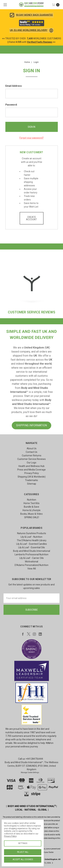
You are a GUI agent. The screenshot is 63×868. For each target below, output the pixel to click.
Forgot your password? (32, 138)
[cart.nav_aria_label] (57, 5)
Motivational (32, 562)
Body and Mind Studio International (32, 551)
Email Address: (14, 86)
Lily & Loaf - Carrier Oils (32, 558)
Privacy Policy (32, 473)
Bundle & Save (32, 507)
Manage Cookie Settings (30, 772)
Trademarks (32, 480)
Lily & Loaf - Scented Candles (32, 544)
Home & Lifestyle (32, 510)
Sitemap (32, 484)
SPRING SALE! (32, 517)
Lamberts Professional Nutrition (32, 554)
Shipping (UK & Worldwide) (32, 477)
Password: (11, 105)
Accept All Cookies (23, 859)
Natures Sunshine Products (32, 533)
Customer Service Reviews (32, 459)
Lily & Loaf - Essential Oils (32, 547)
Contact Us (32, 452)
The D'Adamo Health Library (32, 540)
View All (32, 569)
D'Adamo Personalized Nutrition (32, 565)
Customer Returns (32, 456)
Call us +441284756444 (31, 759)
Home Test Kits (32, 503)
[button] (32, 15)
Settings (23, 843)
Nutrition (32, 500)
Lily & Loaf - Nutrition (32, 537)
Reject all (23, 852)
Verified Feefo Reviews (40, 42)
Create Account (32, 218)
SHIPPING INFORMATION (32, 425)
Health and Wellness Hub (32, 466)
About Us (32, 448)
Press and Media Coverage (32, 470)
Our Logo (32, 463)
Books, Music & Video (32, 514)
